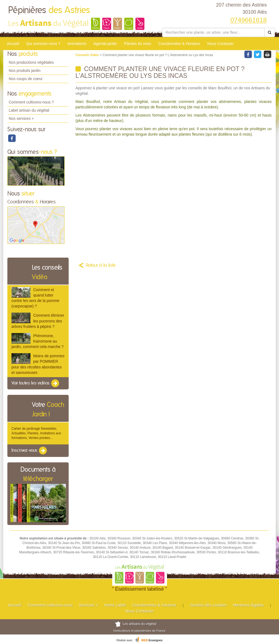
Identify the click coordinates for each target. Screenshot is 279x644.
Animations (77, 44)
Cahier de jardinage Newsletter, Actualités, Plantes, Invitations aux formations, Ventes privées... (36, 433)
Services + (89, 605)
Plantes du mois (138, 44)
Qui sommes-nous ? (43, 44)
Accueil (13, 44)
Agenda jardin (105, 44)
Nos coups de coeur (26, 79)
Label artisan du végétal (29, 110)
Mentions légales (248, 605)
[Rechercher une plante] (213, 32)
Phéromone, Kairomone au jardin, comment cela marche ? (37, 341)
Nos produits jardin (25, 71)
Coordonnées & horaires (154, 605)
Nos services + (21, 118)
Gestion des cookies (208, 605)
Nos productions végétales (31, 62)
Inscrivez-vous (30, 451)
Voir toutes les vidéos (36, 383)
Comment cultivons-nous (50, 605)
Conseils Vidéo (88, 55)
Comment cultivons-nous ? (31, 102)
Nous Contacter (221, 44)
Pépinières (49, 10)
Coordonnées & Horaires (179, 44)
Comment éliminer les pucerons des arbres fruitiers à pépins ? (38, 321)
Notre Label (115, 605)
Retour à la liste (101, 265)
